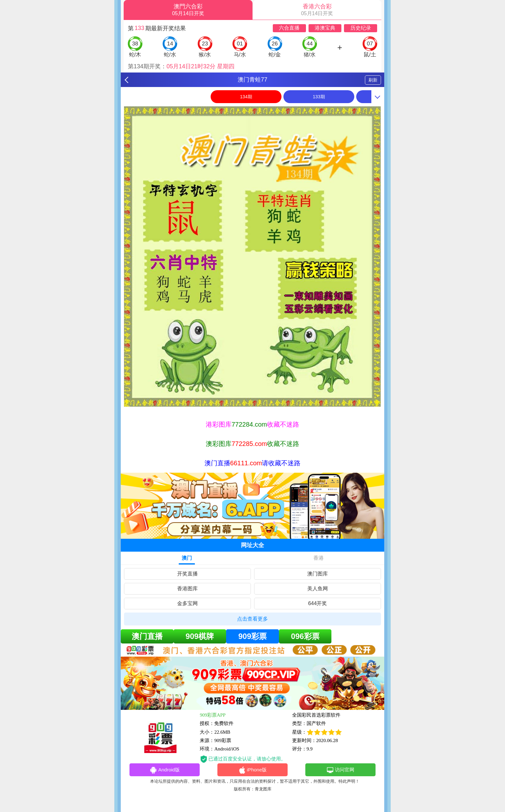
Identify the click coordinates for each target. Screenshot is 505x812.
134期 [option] (246, 97)
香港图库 (187, 589)
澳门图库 (318, 574)
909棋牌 (200, 636)
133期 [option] (319, 97)
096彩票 (305, 636)
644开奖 (318, 603)
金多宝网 (187, 603)
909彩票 (252, 636)
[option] (252, 257)
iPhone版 (253, 770)
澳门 (187, 558)
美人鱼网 (318, 589)
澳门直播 (147, 636)
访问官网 (340, 770)
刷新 (373, 80)
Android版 (165, 770)
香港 (319, 558)
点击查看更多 (252, 619)
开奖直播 (187, 574)
